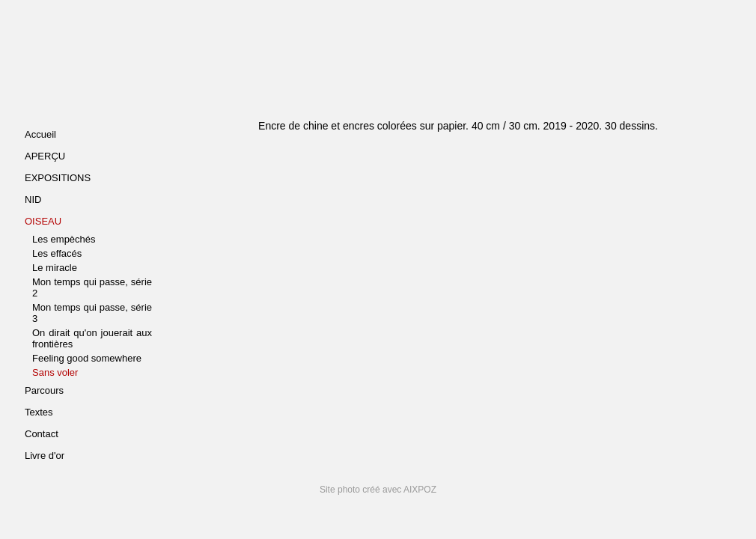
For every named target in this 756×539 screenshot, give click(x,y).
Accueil (40, 134)
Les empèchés (64, 239)
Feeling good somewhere (87, 358)
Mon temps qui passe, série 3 (92, 313)
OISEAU (43, 221)
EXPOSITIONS (58, 178)
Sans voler (55, 372)
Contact (42, 434)
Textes (39, 412)
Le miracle (55, 268)
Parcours (44, 390)
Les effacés (57, 253)
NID (33, 200)
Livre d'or (45, 456)
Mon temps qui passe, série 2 (92, 287)
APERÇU (45, 156)
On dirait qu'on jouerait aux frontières (92, 338)
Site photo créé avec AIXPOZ (378, 490)
